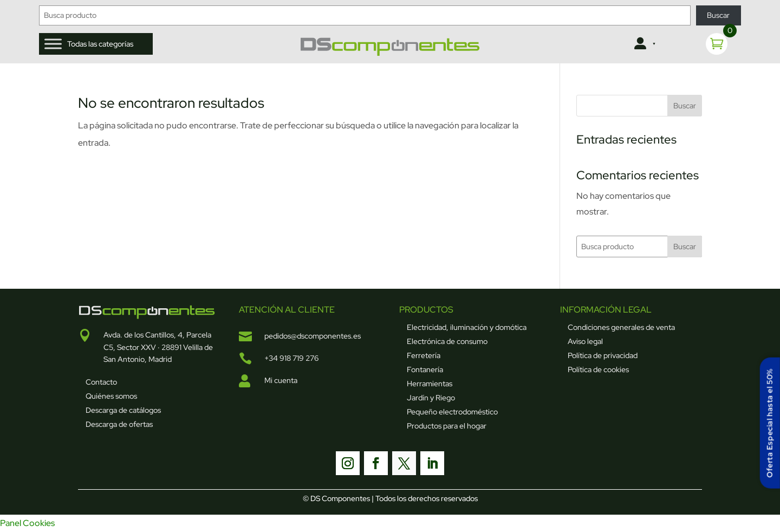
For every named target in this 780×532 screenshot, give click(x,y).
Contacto (101, 382)
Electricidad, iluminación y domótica (467, 327)
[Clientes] (643, 44)
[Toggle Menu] (53, 44)
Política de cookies (598, 369)
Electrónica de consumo (447, 341)
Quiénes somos (111, 396)
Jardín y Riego (431, 398)
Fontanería (425, 369)
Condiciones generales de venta (621, 327)
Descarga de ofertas (119, 424)
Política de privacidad (603, 355)
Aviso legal (585, 341)
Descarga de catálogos (123, 410)
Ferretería (424, 355)
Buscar (718, 15)
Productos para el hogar (447, 426)
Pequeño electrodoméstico (452, 412)
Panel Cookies (27, 523)
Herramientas (430, 384)
